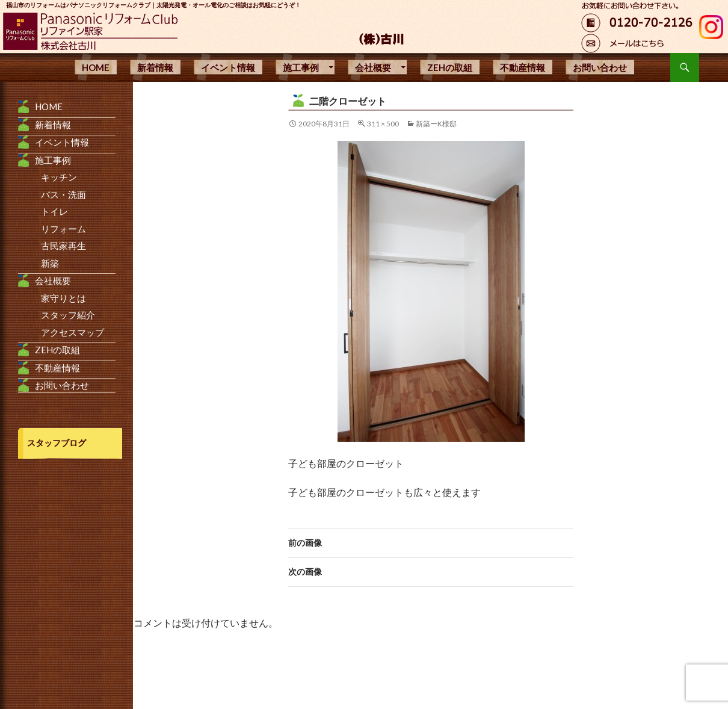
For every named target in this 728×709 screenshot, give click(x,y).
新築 (50, 263)
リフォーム (63, 229)
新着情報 (155, 67)
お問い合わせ (600, 67)
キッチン (59, 177)
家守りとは (63, 298)
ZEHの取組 (450, 67)
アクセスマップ (72, 332)
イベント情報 (228, 67)
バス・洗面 (63, 194)
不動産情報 (523, 67)
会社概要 (373, 67)
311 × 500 (383, 124)
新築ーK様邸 (436, 124)
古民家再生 (63, 246)
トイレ (54, 211)
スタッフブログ (57, 443)
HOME (96, 67)
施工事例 (301, 67)
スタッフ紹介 (68, 315)
